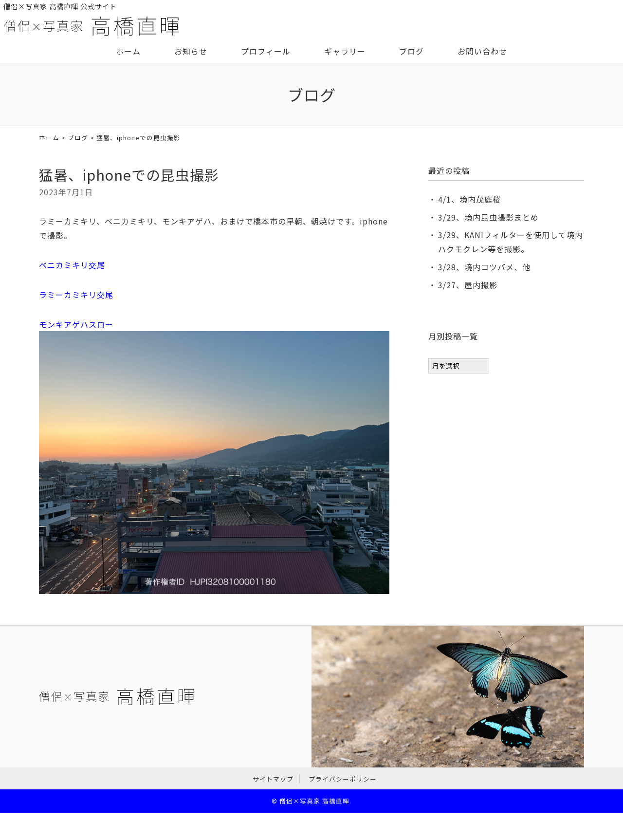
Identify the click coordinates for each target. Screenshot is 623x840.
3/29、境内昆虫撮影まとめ (488, 217)
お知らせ (191, 51)
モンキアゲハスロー (76, 324)
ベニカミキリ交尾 (72, 265)
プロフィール (266, 51)
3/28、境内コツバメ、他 (484, 267)
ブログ (412, 51)
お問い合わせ (482, 51)
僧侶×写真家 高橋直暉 (314, 801)
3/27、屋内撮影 (468, 285)
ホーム (128, 51)
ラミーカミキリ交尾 (76, 295)
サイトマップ (273, 779)
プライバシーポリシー (343, 779)
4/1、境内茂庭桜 (469, 199)
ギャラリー (345, 51)
